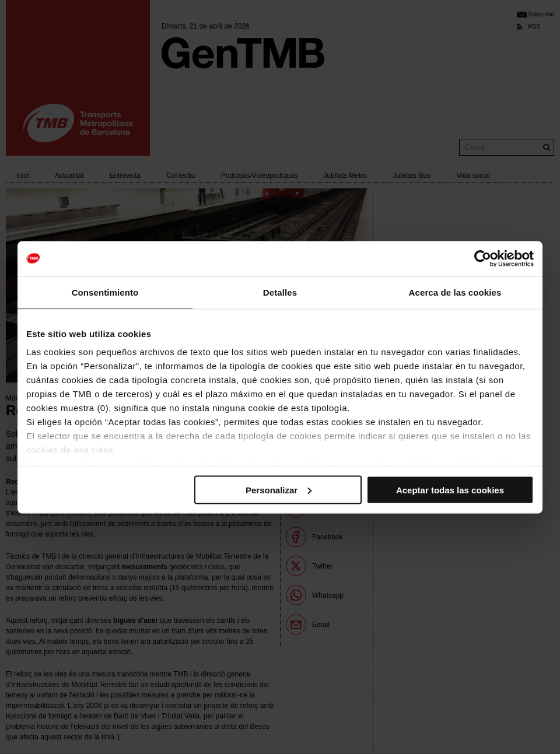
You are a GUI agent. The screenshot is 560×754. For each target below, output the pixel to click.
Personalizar (279, 490)
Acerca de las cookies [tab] (455, 292)
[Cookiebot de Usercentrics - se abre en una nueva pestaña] (483, 258)
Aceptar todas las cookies (450, 490)
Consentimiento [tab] (105, 292)
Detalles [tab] (280, 292)
